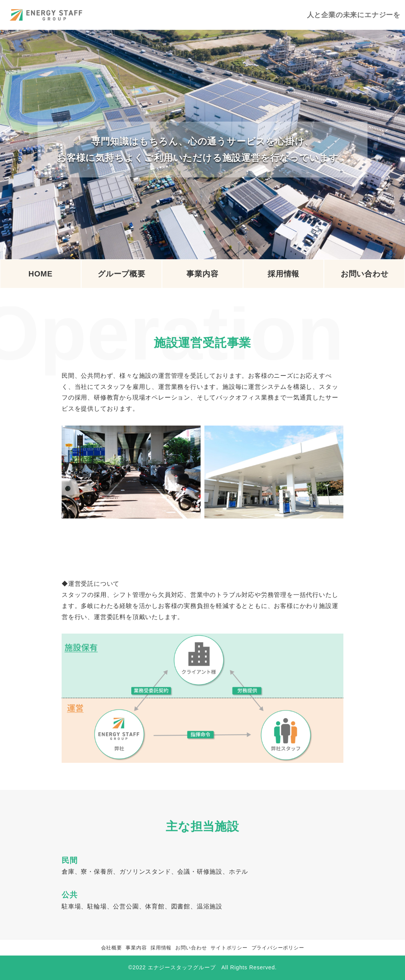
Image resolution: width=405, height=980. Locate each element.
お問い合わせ (191, 948)
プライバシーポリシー (278, 948)
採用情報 (161, 948)
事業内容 (136, 948)
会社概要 (112, 948)
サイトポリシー (229, 948)
